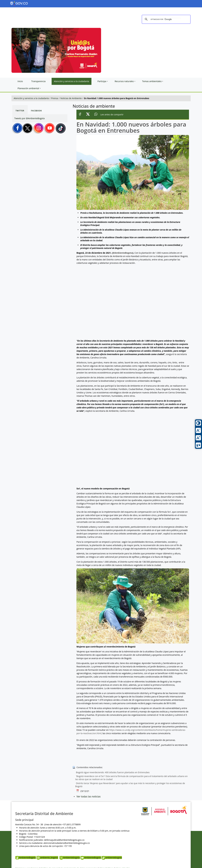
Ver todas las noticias (88, 796)
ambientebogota (112, 858)
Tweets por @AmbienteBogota (30, 118)
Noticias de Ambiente (71, 98)
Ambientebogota (70, 858)
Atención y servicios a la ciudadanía (31, 98)
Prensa (55, 98)
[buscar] (166, 19)
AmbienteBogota (26, 858)
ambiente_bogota (47, 858)
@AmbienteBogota (123, 253)
